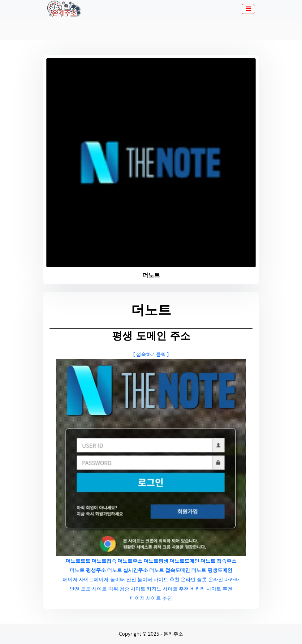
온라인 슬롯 (194, 579)
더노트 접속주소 (218, 561)
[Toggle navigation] (248, 9)
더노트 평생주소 (88, 570)
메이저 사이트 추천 (151, 598)
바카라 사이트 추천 (211, 589)
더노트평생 (156, 561)
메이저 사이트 (78, 579)
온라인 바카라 (224, 579)
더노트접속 (104, 561)
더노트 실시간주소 (127, 570)
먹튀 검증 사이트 (127, 589)
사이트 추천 (166, 579)
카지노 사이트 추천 (168, 589)
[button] (248, 9)
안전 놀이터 (139, 579)
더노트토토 (78, 561)
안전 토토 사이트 (88, 589)
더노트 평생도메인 (212, 570)
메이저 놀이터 (109, 579)
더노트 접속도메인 (170, 570)
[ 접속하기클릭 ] (151, 354)
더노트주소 (130, 561)
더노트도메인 (184, 561)
